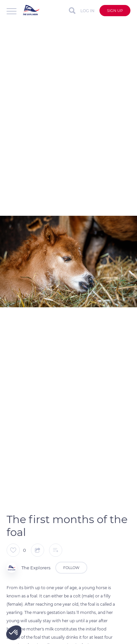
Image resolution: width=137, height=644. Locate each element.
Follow (71, 568)
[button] (14, 633)
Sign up (115, 11)
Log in (87, 11)
